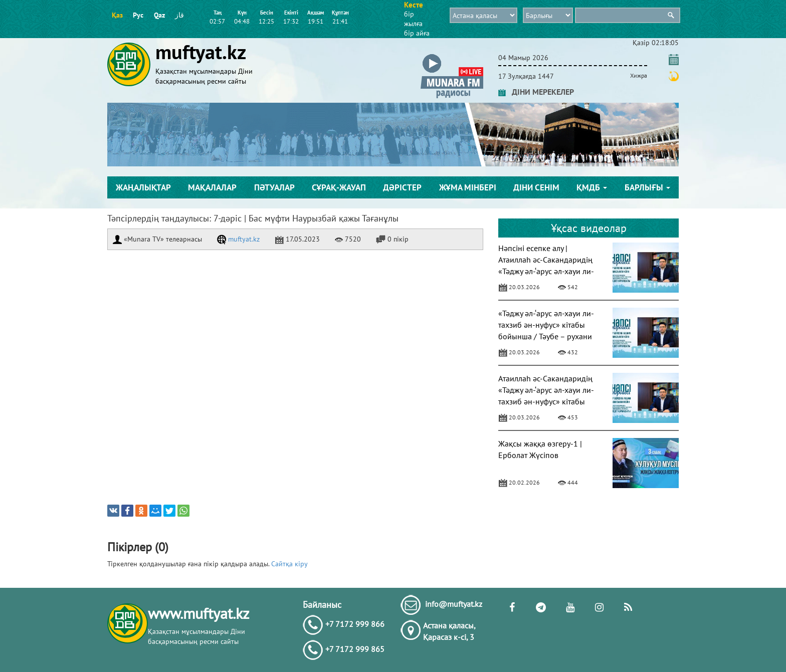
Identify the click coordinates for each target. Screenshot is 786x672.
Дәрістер (402, 187)
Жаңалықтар (143, 187)
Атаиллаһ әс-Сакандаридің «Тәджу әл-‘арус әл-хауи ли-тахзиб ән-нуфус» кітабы (546, 390)
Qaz (159, 15)
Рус (138, 15)
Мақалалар (212, 187)
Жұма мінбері (468, 187)
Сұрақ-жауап (339, 187)
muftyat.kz (238, 239)
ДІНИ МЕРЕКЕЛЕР (536, 92)
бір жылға (413, 19)
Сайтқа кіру (289, 564)
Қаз (117, 15)
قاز (179, 15)
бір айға (417, 33)
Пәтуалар (274, 187)
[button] (452, 56)
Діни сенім (536, 187)
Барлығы (647, 187)
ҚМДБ (592, 187)
